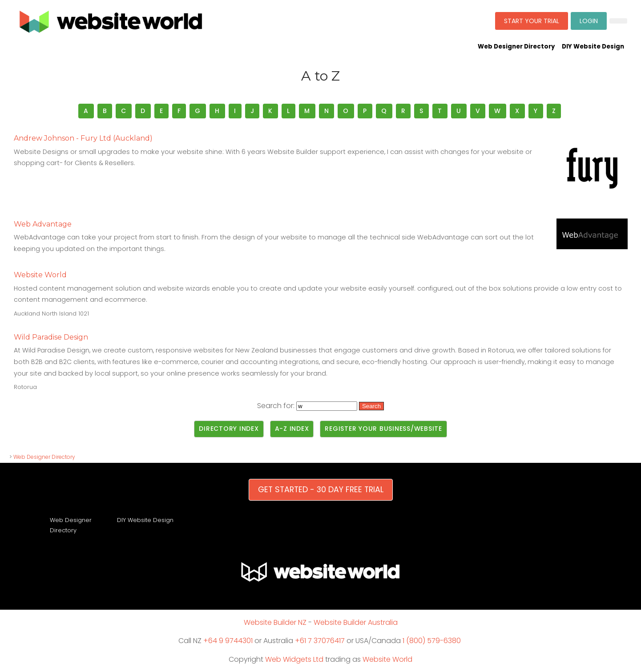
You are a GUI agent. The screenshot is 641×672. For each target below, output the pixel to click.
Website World (387, 659)
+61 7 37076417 (320, 641)
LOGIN (589, 21)
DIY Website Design (593, 47)
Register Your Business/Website (383, 429)
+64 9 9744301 (228, 641)
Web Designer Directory (516, 47)
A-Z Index (292, 429)
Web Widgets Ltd (294, 659)
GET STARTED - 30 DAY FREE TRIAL (321, 490)
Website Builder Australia (356, 622)
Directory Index (229, 429)
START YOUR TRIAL (532, 21)
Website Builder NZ (275, 622)
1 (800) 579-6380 (432, 641)
